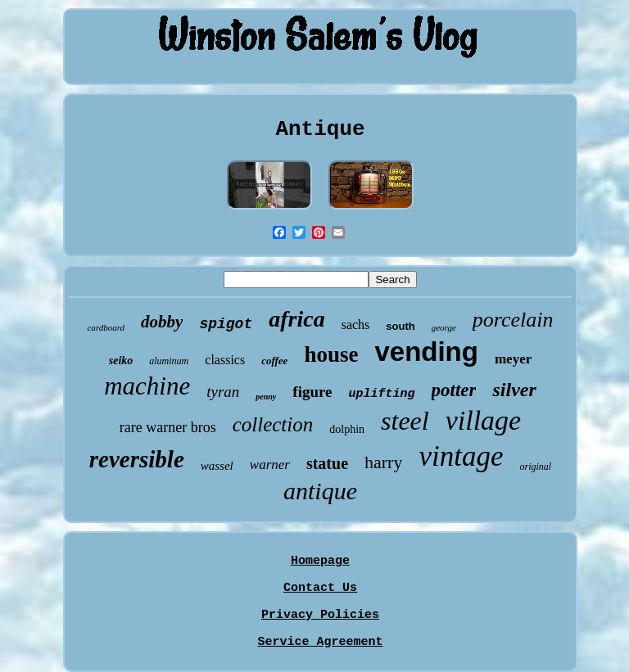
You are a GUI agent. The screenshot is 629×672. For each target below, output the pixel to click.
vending (426, 352)
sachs (356, 325)
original (535, 467)
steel (405, 421)
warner (270, 465)
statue (327, 463)
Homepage (320, 561)
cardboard (106, 327)
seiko (121, 361)
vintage (461, 456)
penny (266, 397)
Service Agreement (320, 642)
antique (320, 491)
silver (514, 390)
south (400, 326)
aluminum (169, 361)
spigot (226, 324)
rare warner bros (168, 427)
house (331, 354)
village (484, 420)
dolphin (347, 429)
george (444, 327)
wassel (217, 466)
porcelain (513, 320)
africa (296, 319)
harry (383, 462)
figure (312, 392)
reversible (137, 459)
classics (225, 360)
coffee (274, 361)
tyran (223, 392)
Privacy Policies (320, 615)
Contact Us (320, 588)
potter (454, 390)
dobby (162, 322)
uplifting (382, 394)
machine (147, 386)
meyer (513, 359)
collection (273, 424)
